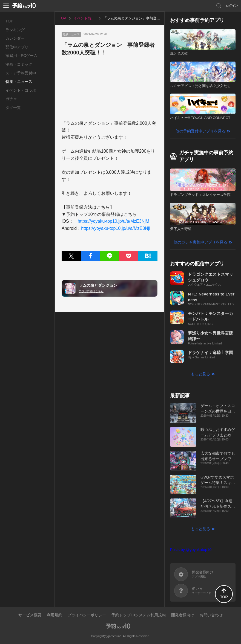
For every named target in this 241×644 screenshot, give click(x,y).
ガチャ (11, 99)
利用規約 (54, 615)
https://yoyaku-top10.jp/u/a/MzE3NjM (114, 221)
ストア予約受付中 (21, 73)
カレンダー (15, 38)
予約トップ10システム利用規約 (139, 615)
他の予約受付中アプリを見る (200, 131)
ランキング (15, 30)
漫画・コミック (19, 64)
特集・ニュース (19, 82)
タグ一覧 (13, 108)
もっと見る (200, 374)
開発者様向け (183, 615)
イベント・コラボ (21, 90)
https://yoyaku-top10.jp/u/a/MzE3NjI (116, 228)
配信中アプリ (17, 47)
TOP (9, 21)
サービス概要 (30, 615)
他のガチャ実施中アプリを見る (200, 242)
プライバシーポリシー (87, 615)
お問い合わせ (211, 615)
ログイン (232, 5)
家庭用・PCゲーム (21, 56)
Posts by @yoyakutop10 (191, 550)
